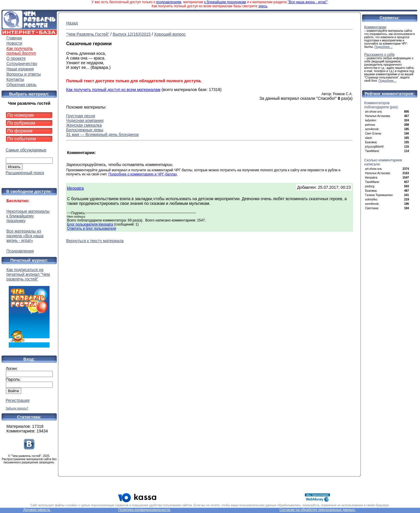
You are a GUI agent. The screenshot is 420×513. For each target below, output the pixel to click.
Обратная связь (21, 85)
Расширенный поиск (25, 173)
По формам (20, 131)
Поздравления (20, 251)
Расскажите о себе (380, 55)
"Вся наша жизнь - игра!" (308, 2)
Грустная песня (81, 116)
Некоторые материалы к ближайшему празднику (28, 216)
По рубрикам (21, 123)
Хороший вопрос (170, 34)
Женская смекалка (84, 125)
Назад (72, 23)
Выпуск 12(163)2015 (132, 34)
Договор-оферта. (37, 510)
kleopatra (75, 188)
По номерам (21, 115)
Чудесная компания (85, 121)
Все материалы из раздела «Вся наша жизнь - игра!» (25, 236)
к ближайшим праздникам (225, 2)
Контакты (15, 79)
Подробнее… (384, 47)
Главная (14, 38)
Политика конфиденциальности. (145, 510)
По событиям (22, 139)
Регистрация (18, 400)
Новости (14, 43)
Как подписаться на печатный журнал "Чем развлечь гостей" (29, 307)
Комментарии (375, 27)
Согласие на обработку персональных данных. (318, 510)
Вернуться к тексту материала (95, 241)
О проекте (16, 58)
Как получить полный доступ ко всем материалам (113, 90)
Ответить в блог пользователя (92, 228)
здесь (263, 6)
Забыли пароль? (17, 408)
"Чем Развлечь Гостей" (88, 34)
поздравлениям (168, 2)
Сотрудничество (22, 64)
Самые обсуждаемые (26, 150)
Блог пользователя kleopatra (90, 224)
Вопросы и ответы (24, 74)
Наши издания (20, 69)
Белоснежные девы (85, 130)
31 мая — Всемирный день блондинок (102, 135)
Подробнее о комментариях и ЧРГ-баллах (143, 174)
